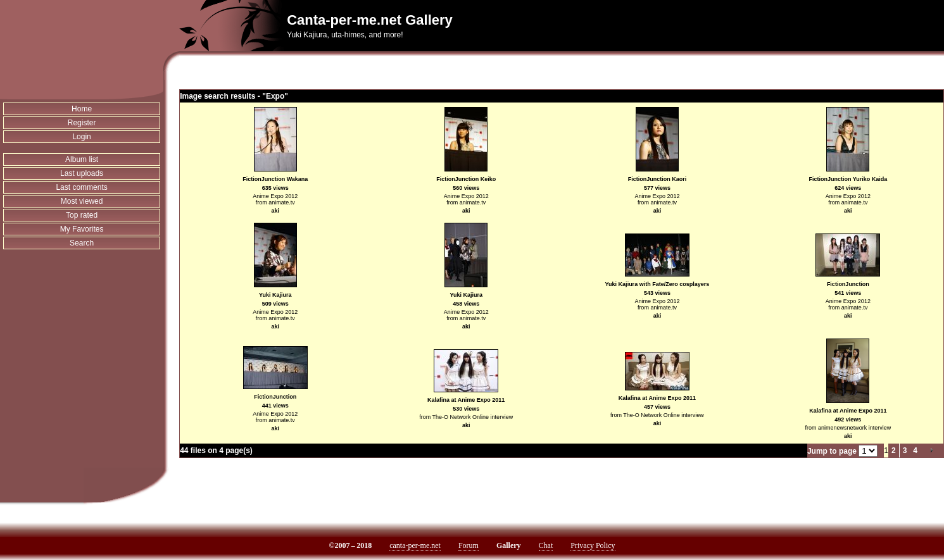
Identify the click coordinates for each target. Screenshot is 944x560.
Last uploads (82, 173)
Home (82, 109)
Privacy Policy (593, 545)
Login (81, 137)
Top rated (82, 215)
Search (82, 243)
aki (275, 211)
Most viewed (82, 201)
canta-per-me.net (415, 545)
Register (82, 123)
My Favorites (82, 229)
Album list (82, 159)
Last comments (81, 187)
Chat (546, 545)
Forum (469, 545)
